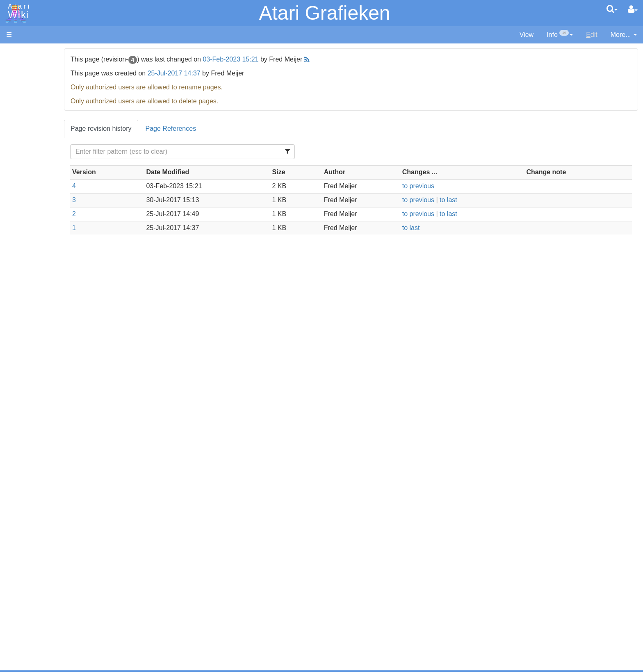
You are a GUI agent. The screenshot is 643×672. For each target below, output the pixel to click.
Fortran (33, 248)
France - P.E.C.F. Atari (55, 525)
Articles (17, 53)
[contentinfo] (560, 35)
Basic (31, 220)
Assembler (38, 210)
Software (19, 81)
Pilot (29, 304)
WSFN (32, 341)
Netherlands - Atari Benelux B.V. (69, 553)
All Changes (24, 150)
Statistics (19, 604)
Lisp (29, 266)
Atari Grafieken (324, 13)
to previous (451, 186)
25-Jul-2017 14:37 (254, 73)
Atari (17, 11)
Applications (24, 95)
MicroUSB (21, 136)
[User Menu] (633, 9)
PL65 (30, 313)
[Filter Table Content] (247, 152)
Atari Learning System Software (52, 464)
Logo (30, 276)
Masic (31, 285)
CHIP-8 (33, 351)
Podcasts (20, 502)
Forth (30, 238)
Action (32, 201)
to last (482, 200)
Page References (251, 129)
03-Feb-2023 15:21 (311, 59)
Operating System (49, 374)
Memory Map (25, 108)
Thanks (17, 586)
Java (30, 257)
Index (14, 178)
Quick (31, 322)
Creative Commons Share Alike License (64, 632)
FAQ (13, 164)
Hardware (20, 67)
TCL (29, 332)
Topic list (19, 122)
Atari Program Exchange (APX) (51, 451)
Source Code (42, 383)
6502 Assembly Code (54, 393)
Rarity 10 (19, 595)
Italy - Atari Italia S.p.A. (56, 543)
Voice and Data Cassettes (44, 437)
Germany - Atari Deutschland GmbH (75, 534)
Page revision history (181, 129)
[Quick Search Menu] (612, 9)
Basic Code (39, 402)
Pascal (32, 295)
